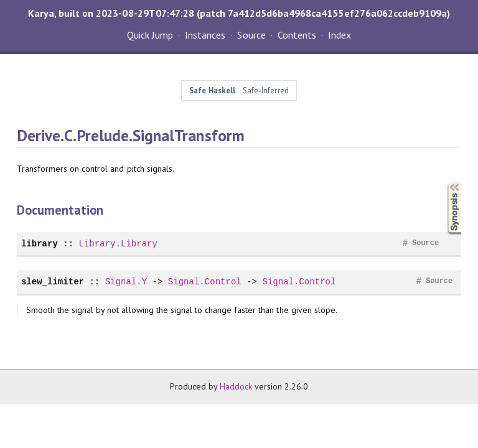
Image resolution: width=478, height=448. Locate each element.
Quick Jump (150, 35)
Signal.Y (126, 282)
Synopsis (444, 183)
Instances (205, 35)
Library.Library (118, 244)
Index (340, 35)
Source (251, 35)
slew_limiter (53, 282)
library (40, 244)
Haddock (236, 386)
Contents (297, 35)
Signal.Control (205, 282)
